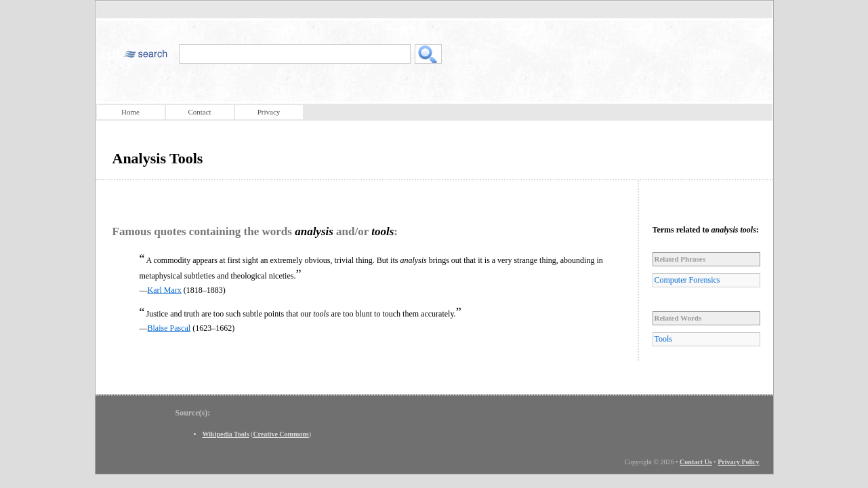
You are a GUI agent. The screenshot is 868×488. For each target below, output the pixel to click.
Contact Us (696, 462)
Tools (664, 339)
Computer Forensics (687, 280)
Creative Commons (281, 434)
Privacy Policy (738, 462)
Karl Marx (165, 290)
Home (130, 112)
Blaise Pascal (169, 328)
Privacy (269, 112)
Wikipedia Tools (226, 434)
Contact (199, 112)
